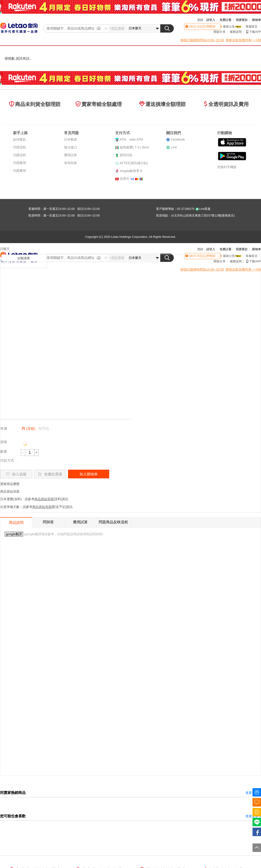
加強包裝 (71, 163)
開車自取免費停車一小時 (243, 40)
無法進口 (71, 147)
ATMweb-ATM (131, 139)
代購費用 (19, 171)
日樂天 (5, 249)
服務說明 (236, 32)
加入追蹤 (16, 474)
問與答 (48, 522)
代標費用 (19, 163)
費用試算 (71, 155)
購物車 (257, 20)
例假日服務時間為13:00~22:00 (202, 40)
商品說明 (16, 523)
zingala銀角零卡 (131, 171)
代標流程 (19, 147)
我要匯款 (242, 20)
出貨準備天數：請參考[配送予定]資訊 (36, 507)
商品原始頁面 (10, 491)
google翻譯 (14, 534)
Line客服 (203, 209)
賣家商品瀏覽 (10, 484)
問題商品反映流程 (113, 522)
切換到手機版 (227, 167)
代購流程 (19, 155)
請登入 (211, 20)
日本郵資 (71, 139)
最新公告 (232, 26)
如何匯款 (19, 139)
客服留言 (252, 26)
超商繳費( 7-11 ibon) (134, 147)
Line (174, 147)
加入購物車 (89, 474)
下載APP (254, 32)
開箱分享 (220, 32)
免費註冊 (226, 20)
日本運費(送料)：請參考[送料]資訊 (34, 499)
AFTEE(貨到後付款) (134, 163)
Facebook (178, 139)
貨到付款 (126, 155)
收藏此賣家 (50, 474)
